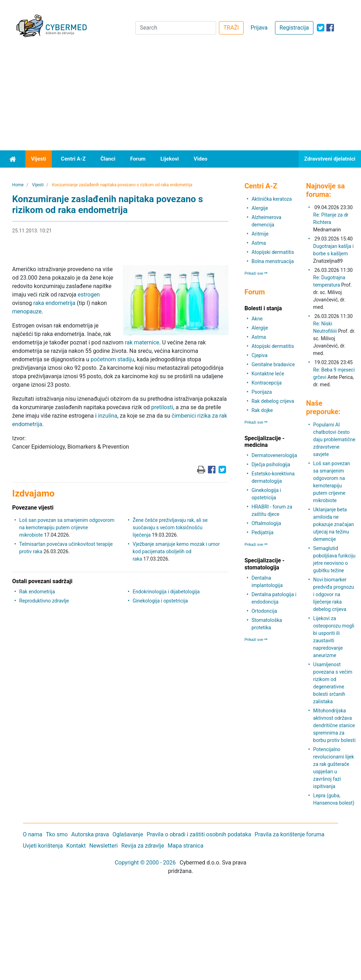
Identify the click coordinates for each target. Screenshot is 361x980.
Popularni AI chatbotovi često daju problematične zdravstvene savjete (334, 439)
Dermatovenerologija (274, 455)
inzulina (108, 416)
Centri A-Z (73, 159)
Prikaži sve (256, 273)
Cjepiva (259, 355)
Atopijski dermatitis (273, 252)
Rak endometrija (37, 592)
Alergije (260, 208)
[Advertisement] (180, 98)
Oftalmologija (266, 523)
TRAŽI (231, 28)
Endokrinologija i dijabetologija (166, 592)
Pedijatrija (262, 532)
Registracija (294, 28)
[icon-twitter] (321, 28)
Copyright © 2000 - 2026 (145, 863)
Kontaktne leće (268, 374)
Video (200, 159)
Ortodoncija (264, 611)
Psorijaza (262, 392)
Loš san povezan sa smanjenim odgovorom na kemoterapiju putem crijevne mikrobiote (67, 528)
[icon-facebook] (330, 28)
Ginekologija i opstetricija (160, 601)
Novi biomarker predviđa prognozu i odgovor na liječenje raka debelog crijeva (334, 594)
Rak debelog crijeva (273, 401)
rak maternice (142, 342)
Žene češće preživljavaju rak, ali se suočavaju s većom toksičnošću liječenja (170, 528)
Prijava (259, 28)
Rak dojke (262, 410)
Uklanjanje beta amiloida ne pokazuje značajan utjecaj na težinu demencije (333, 524)
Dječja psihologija (271, 464)
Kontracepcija (266, 383)
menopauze (27, 311)
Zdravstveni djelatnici (330, 159)
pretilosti (162, 407)
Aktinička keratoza (271, 199)
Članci (108, 159)
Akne (257, 319)
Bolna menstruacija (273, 261)
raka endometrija (54, 303)
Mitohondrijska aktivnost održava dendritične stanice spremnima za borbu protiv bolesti (334, 725)
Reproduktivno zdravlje (44, 601)
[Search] (176, 28)
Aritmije (260, 234)
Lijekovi (170, 159)
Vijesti (39, 159)
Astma (259, 243)
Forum (138, 159)
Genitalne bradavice (273, 364)
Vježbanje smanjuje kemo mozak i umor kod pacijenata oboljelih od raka (176, 551)
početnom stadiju (112, 359)
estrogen (89, 295)
